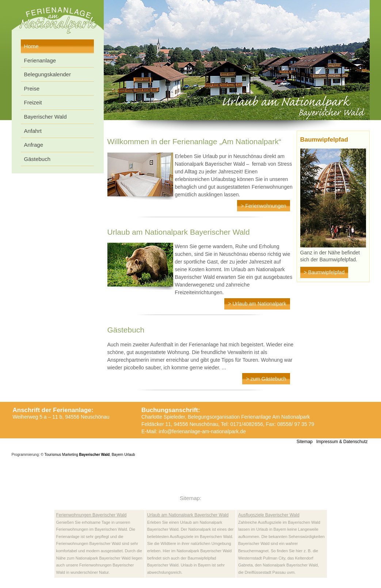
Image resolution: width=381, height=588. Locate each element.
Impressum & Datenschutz (342, 442)
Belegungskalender (47, 74)
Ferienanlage (40, 60)
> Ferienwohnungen (263, 206)
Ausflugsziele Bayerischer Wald (269, 515)
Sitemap (305, 442)
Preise (32, 89)
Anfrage (34, 145)
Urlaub (129, 455)
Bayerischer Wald (45, 117)
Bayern (118, 455)
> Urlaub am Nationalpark (257, 304)
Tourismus (53, 455)
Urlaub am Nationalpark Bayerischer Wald (188, 515)
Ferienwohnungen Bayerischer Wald (92, 515)
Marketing (70, 455)
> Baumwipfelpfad (324, 272)
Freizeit (33, 102)
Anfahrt (33, 131)
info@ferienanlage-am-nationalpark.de (202, 431)
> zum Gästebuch (266, 379)
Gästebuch (37, 159)
